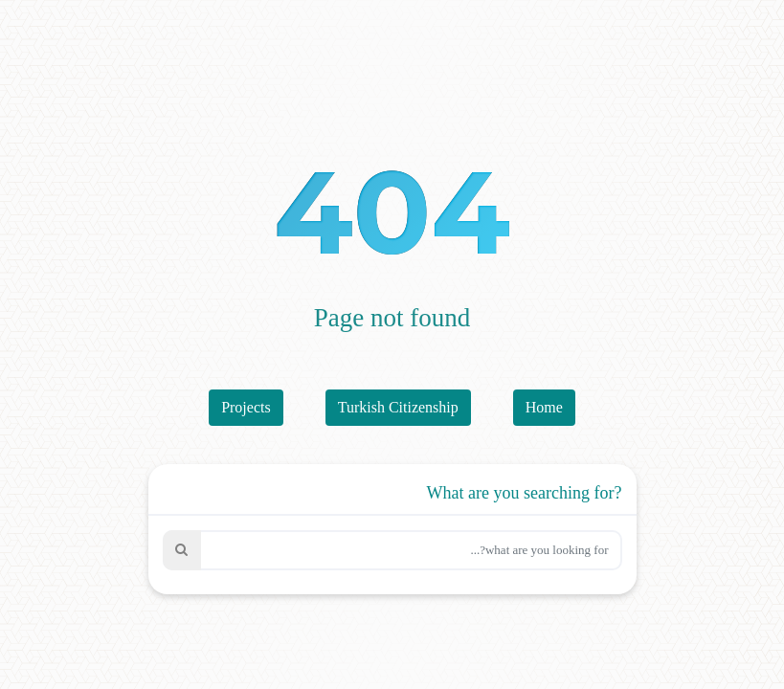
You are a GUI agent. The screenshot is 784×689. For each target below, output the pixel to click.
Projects (246, 407)
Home (544, 407)
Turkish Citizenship (398, 407)
